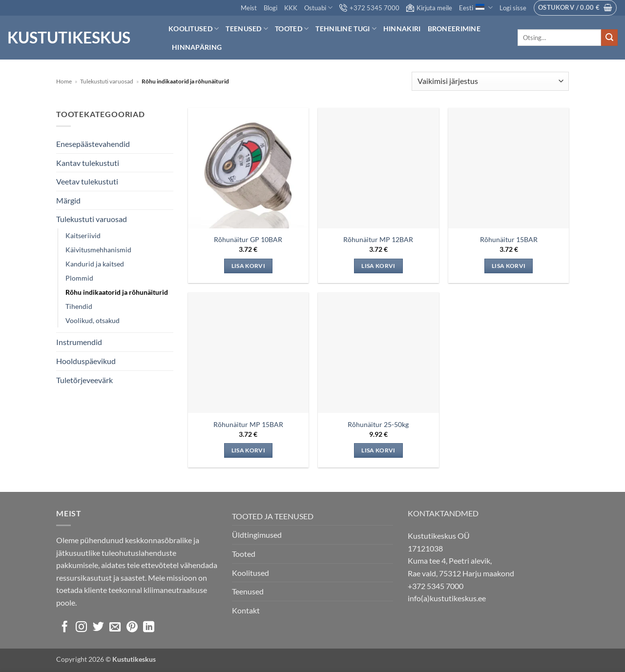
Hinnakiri (402, 29)
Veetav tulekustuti (87, 181)
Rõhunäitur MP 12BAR (378, 239)
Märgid (68, 200)
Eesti (476, 8)
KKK (291, 8)
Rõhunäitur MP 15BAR (248, 424)
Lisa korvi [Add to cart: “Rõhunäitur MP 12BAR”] (378, 266)
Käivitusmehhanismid (98, 250)
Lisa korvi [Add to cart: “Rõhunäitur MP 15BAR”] (248, 450)
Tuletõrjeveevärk (84, 380)
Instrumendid (79, 342)
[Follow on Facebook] (65, 628)
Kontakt (246, 610)
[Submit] (609, 38)
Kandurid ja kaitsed (95, 264)
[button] (513, 8)
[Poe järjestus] (490, 81)
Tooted (292, 29)
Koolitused (194, 29)
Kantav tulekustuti (88, 163)
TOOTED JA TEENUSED (273, 516)
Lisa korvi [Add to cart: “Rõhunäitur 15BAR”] (509, 266)
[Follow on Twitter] (98, 628)
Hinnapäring (197, 47)
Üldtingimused (257, 535)
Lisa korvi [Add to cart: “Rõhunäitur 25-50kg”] (378, 450)
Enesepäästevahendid (93, 144)
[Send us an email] (115, 628)
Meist (249, 8)
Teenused (247, 29)
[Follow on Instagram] (81, 628)
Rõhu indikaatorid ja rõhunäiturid (117, 292)
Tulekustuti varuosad (107, 81)
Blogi (271, 8)
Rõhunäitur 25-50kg (378, 424)
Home (64, 81)
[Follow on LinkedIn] (149, 628)
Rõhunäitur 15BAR (509, 239)
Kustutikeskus (69, 38)
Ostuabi (318, 8)
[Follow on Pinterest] (132, 628)
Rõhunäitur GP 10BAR (248, 239)
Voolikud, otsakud (93, 320)
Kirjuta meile (429, 8)
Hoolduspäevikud (86, 361)
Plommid (79, 278)
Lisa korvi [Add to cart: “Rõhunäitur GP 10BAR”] (248, 266)
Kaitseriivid (83, 235)
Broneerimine (454, 29)
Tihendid (79, 306)
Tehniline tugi (346, 29)
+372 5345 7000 (369, 8)
